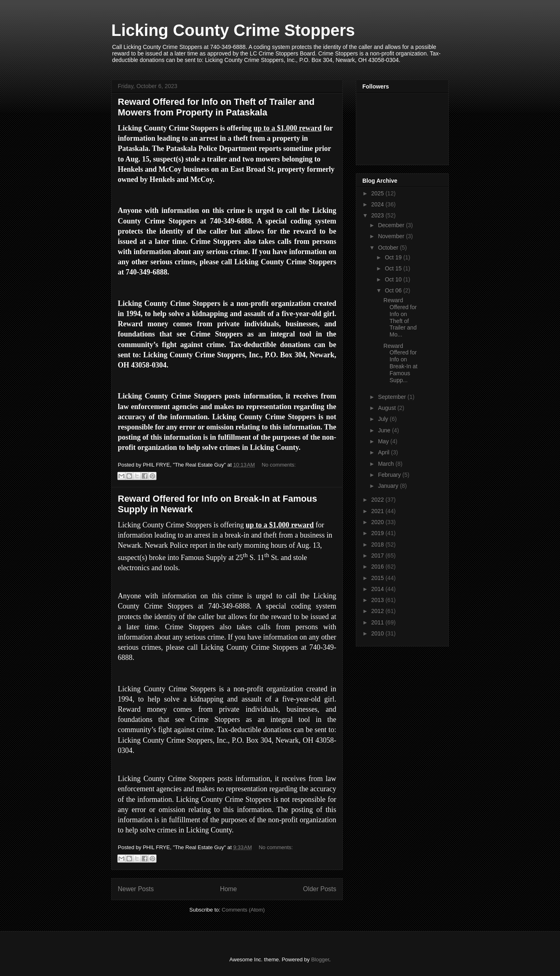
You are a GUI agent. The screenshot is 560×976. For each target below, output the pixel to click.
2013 (378, 600)
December (392, 225)
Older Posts (320, 889)
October (389, 248)
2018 (378, 544)
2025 (378, 193)
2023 (378, 215)
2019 (378, 533)
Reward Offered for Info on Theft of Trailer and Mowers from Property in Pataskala (216, 107)
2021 (378, 511)
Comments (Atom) (243, 910)
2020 (378, 522)
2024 (378, 204)
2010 (378, 633)
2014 (378, 589)
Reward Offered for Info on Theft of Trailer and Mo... (400, 317)
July (384, 419)
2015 (378, 578)
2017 (378, 556)
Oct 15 (394, 268)
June (385, 430)
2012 (378, 611)
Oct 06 (394, 290)
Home (229, 889)
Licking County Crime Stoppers (233, 30)
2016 (378, 567)
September (392, 397)
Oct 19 (394, 257)
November (392, 236)
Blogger (320, 959)
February (390, 475)
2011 (378, 622)
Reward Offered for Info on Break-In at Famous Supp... (400, 363)
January (389, 486)
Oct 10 (394, 279)
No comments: (279, 465)
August (387, 408)
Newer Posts (136, 889)
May (384, 441)
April (384, 452)
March (387, 464)
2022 (378, 500)
